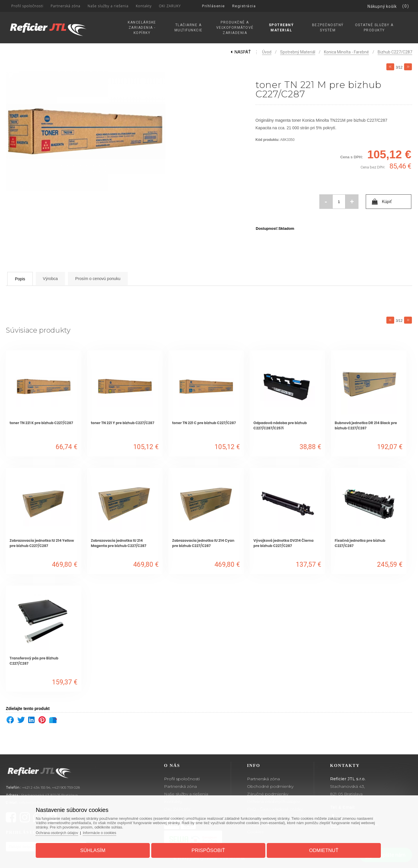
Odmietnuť (320, 849)
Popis (25, 279)
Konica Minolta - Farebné (346, 52)
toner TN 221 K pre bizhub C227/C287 (41, 423)
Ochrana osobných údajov (64, 831)
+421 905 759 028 (66, 787)
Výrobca (62, 278)
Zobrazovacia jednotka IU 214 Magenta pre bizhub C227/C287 (119, 543)
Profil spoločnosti (182, 779)
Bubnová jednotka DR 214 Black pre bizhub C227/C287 (366, 425)
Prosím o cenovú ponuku (117, 278)
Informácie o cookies (108, 831)
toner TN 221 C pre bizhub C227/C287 (204, 423)
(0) (406, 6)
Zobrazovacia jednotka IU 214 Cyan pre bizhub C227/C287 (203, 543)
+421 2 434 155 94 (36, 787)
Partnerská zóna (180, 786)
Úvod (267, 52)
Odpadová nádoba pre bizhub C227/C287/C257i (280, 425)
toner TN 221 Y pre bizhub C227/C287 (122, 423)
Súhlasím (97, 849)
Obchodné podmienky (270, 786)
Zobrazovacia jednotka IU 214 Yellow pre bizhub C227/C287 (42, 543)
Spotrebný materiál (298, 52)
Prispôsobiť (208, 849)
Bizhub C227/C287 (395, 52)
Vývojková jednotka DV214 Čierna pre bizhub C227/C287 (283, 543)
